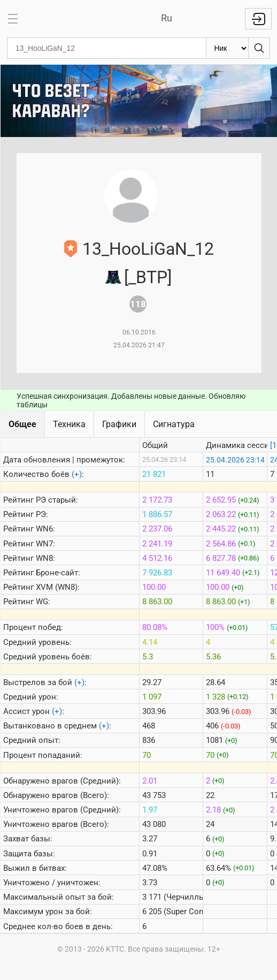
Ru (167, 18)
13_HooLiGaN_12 (148, 249)
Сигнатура (174, 424)
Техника (69, 424)
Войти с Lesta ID (258, 19)
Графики (119, 424)
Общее (22, 424)
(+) (77, 474)
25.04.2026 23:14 (235, 460)
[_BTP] (148, 277)
